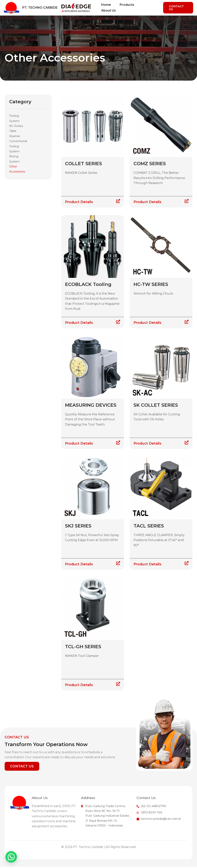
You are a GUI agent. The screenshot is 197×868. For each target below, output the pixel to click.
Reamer (15, 136)
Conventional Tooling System (18, 146)
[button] (178, 8)
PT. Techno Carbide (40, 8)
